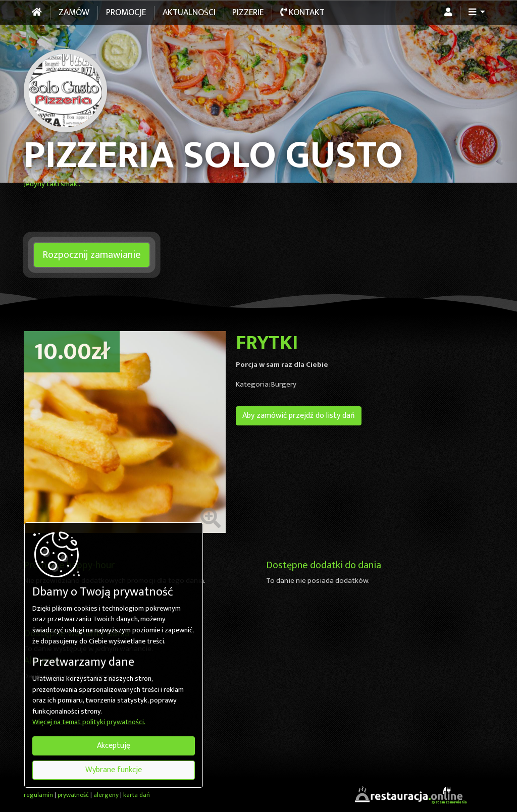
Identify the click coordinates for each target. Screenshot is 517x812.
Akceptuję (114, 746)
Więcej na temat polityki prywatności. (89, 723)
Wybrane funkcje (114, 770)
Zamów (74, 13)
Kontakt (302, 13)
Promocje (126, 13)
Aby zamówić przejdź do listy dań (299, 416)
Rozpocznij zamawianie (92, 255)
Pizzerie (248, 13)
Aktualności (189, 13)
